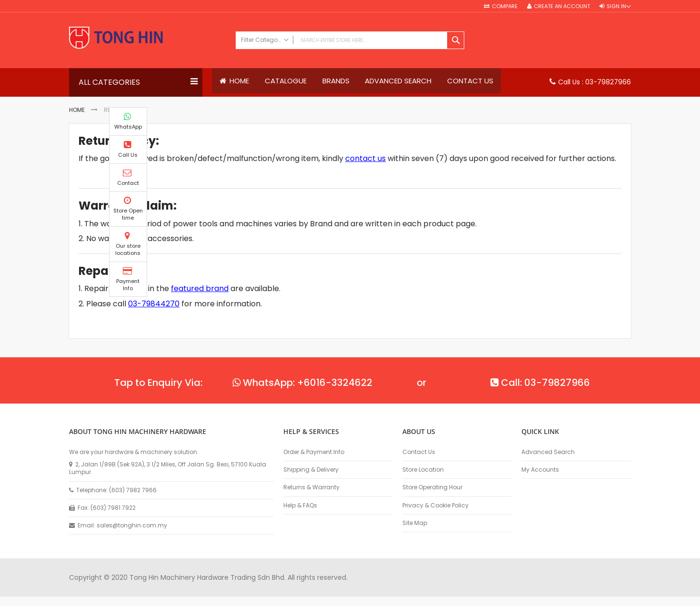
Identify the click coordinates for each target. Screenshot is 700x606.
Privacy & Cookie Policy (435, 505)
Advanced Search (548, 452)
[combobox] (350, 40)
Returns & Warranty (311, 487)
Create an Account (562, 6)
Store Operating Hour (432, 487)
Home (77, 110)
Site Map (415, 523)
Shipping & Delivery (311, 470)
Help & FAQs (300, 505)
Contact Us (419, 452)
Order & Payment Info (314, 452)
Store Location (423, 470)
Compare (505, 6)
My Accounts (540, 470)
